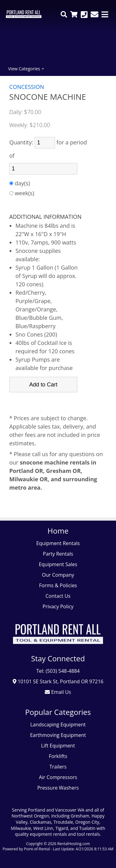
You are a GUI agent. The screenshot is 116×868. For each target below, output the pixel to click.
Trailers (58, 767)
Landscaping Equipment (58, 725)
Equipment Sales (58, 564)
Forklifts (58, 756)
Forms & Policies (58, 585)
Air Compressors (58, 777)
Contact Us (58, 596)
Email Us (58, 692)
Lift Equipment (58, 746)
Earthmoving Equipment (58, 735)
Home (58, 531)
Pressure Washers (58, 788)
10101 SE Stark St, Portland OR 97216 (58, 681)
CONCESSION (27, 87)
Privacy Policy (58, 606)
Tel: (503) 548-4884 (58, 671)
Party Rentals (58, 554)
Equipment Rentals (58, 543)
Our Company (58, 575)
